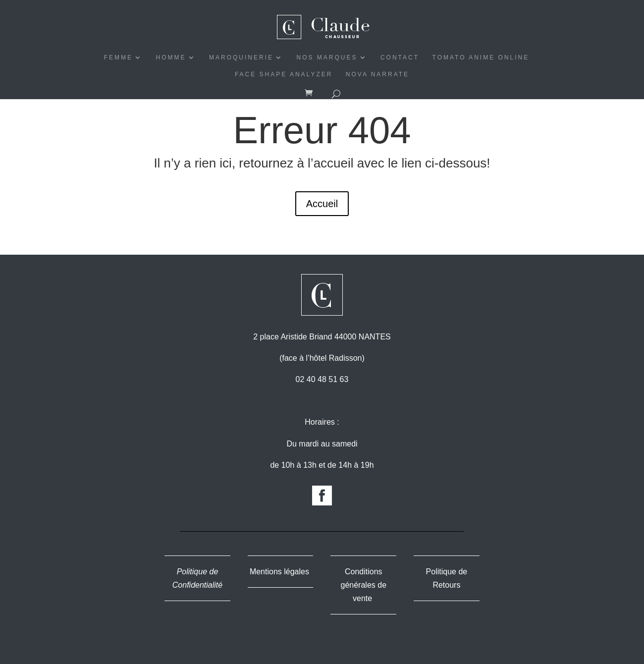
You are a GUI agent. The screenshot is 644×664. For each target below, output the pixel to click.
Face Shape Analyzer (284, 74)
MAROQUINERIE (241, 57)
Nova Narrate (377, 74)
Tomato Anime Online (481, 57)
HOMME (171, 57)
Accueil (322, 204)
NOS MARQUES (327, 57)
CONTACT (400, 57)
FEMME (118, 57)
